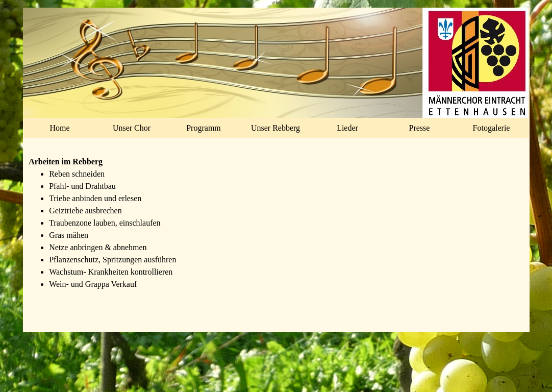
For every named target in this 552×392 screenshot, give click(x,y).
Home (59, 128)
